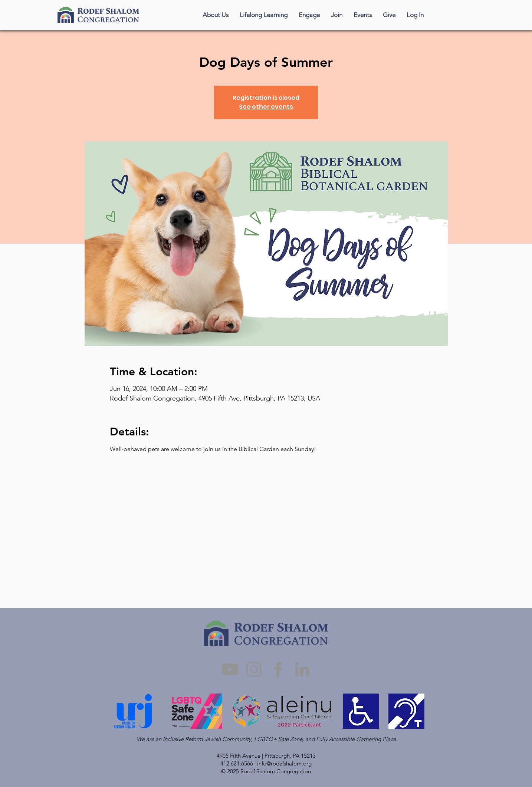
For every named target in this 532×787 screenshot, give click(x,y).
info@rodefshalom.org (284, 763)
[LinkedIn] (302, 669)
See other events (266, 107)
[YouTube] (230, 669)
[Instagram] (254, 669)
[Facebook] (278, 669)
